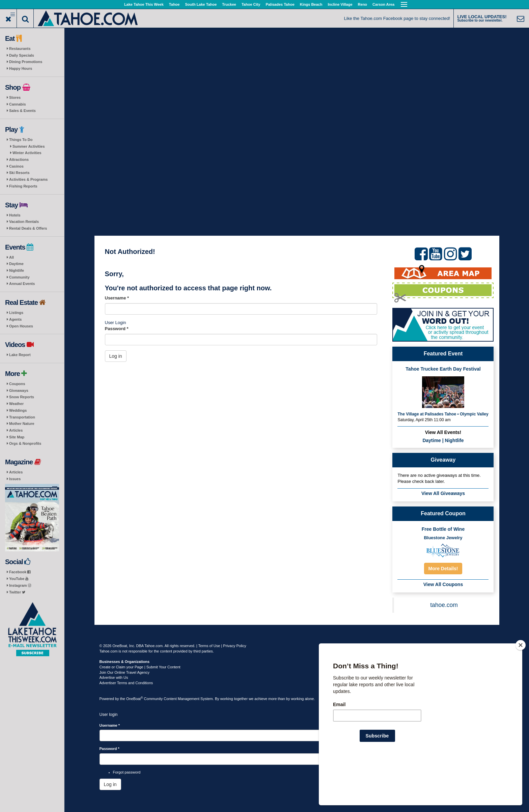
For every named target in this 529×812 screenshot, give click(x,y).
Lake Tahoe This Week (144, 4)
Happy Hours (21, 68)
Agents (15, 319)
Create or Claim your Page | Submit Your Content (140, 667)
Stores (15, 97)
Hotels (15, 215)
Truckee (229, 4)
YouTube (19, 579)
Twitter (17, 592)
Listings (16, 313)
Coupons (17, 384)
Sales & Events (22, 111)
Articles (16, 430)
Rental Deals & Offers (28, 228)
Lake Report (20, 355)
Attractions (19, 159)
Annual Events (22, 284)
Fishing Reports (23, 186)
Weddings (18, 410)
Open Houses (21, 326)
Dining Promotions (26, 62)
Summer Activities (29, 146)
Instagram (20, 585)
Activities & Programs (28, 179)
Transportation (22, 417)
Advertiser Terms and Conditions (126, 683)
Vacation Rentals (24, 222)
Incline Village (340, 4)
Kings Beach (311, 4)
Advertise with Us (114, 677)
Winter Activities (27, 153)
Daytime (16, 264)
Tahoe (174, 4)
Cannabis (18, 104)
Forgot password (127, 772)
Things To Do (21, 140)
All (11, 257)
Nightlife (17, 270)
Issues (15, 479)
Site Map (17, 437)
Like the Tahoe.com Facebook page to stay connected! (397, 18)
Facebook (20, 572)
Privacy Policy (234, 646)
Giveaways (19, 390)
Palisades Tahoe (280, 4)
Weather (16, 404)
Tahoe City (251, 4)
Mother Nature (22, 424)
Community (19, 277)
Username (117, 298)
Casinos (16, 166)
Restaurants (20, 49)
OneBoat (135, 699)
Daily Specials (22, 55)
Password (117, 329)
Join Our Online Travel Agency (125, 672)
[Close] (521, 689)
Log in (116, 356)
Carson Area (383, 4)
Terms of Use (209, 646)
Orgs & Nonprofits (25, 443)
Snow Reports (22, 397)
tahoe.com (444, 605)
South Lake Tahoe (201, 4)
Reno (363, 4)
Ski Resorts (19, 173)
